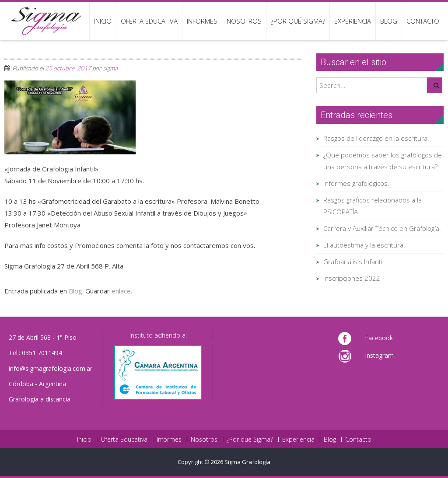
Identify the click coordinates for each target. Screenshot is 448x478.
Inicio (103, 21)
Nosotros (244, 21)
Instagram (379, 355)
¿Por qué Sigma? (298, 21)
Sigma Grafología (247, 462)
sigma (110, 68)
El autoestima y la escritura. (364, 245)
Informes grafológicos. (356, 183)
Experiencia (353, 21)
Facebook (379, 338)
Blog (389, 21)
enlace (121, 291)
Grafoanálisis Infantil (353, 262)
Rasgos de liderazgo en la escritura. (376, 138)
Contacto (423, 21)
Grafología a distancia (40, 399)
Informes (202, 21)
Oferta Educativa (149, 21)
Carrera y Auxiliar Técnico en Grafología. (382, 228)
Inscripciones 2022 (352, 278)
